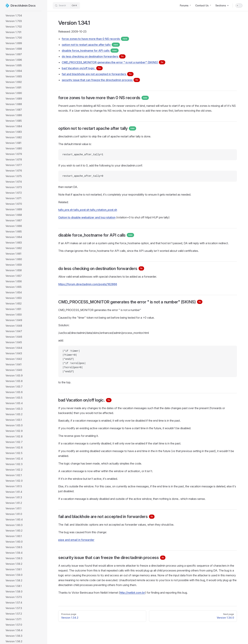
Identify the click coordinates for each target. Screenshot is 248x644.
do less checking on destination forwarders (94, 56)
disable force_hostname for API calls (90, 51)
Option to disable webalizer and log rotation (87, 217)
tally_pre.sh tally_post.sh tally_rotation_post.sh (88, 210)
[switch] (239, 6)
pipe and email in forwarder (76, 540)
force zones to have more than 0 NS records (95, 39)
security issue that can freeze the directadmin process (101, 80)
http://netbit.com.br (132, 593)
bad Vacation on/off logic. (82, 68)
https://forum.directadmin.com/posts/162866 (88, 284)
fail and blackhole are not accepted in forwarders (98, 74)
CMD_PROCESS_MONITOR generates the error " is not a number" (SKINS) (114, 62)
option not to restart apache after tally (91, 45)
